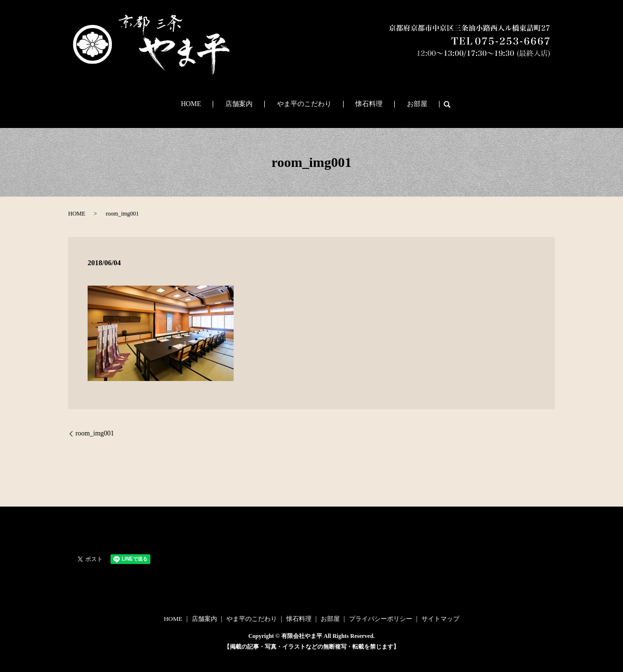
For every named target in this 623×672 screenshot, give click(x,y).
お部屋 (396, 104)
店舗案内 (250, 104)
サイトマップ (440, 619)
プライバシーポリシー (381, 619)
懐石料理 (359, 104)
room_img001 (95, 433)
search (421, 104)
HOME (212, 104)
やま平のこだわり (304, 104)
